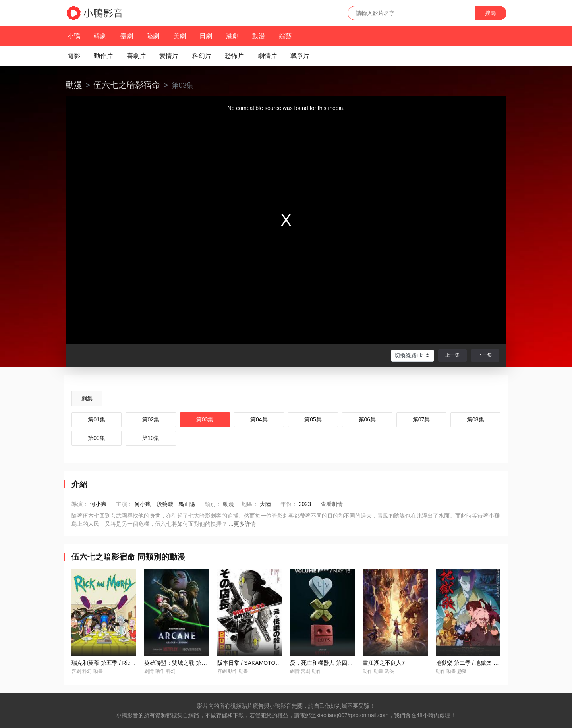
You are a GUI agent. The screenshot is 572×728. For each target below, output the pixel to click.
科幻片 (202, 56)
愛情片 (169, 56)
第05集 (313, 419)
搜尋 (491, 13)
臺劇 (127, 36)
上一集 (452, 355)
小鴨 (74, 36)
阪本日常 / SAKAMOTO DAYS (255, 663)
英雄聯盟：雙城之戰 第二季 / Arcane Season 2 (202, 663)
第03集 (205, 419)
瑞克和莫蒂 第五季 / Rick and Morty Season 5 (128, 663)
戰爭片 (300, 56)
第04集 (259, 419)
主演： (124, 504)
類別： (213, 504)
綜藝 (285, 36)
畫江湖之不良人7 (384, 663)
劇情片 (267, 56)
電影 (74, 56)
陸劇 (153, 36)
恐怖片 (234, 56)
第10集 (151, 438)
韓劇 (100, 36)
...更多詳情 (242, 524)
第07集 (421, 419)
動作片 (103, 56)
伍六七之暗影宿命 (127, 85)
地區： (250, 504)
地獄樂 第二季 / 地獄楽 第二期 (473, 663)
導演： (80, 504)
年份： (289, 504)
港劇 (232, 36)
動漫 (259, 36)
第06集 (367, 419)
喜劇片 (136, 56)
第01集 (97, 419)
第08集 (475, 419)
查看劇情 (332, 504)
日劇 (206, 36)
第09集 (97, 438)
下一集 (485, 355)
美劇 (180, 36)
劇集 (87, 398)
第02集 (151, 419)
